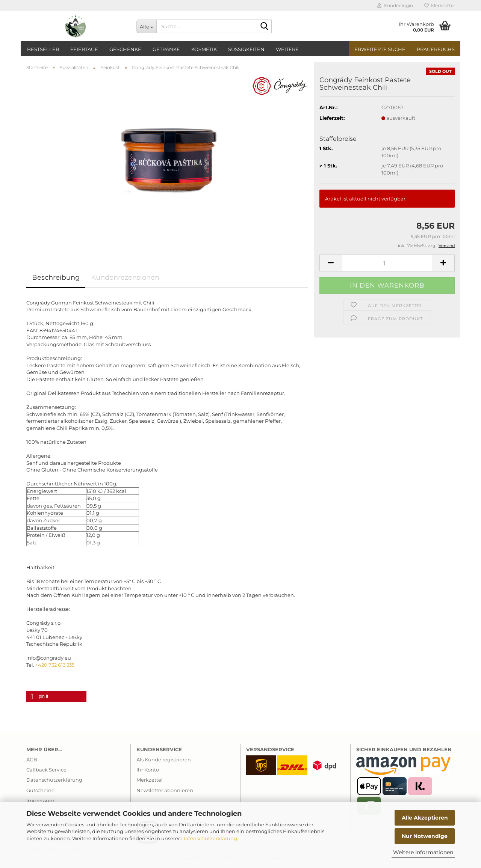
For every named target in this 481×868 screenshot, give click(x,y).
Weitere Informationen (423, 852)
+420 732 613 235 (55, 665)
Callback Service (46, 770)
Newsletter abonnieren (165, 790)
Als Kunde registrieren (164, 759)
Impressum (40, 800)
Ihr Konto (148, 770)
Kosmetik (204, 49)
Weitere (287, 49)
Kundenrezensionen (125, 277)
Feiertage (84, 49)
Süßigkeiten (246, 49)
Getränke (166, 49)
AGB (32, 759)
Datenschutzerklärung (209, 838)
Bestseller (43, 49)
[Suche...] (146, 26)
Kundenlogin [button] (395, 5)
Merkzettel (439, 5)
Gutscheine (40, 790)
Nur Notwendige (425, 836)
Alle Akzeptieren (425, 818)
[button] (331, 263)
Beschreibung (56, 277)
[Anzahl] (387, 263)
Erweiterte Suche (380, 49)
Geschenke (125, 49)
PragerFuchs (436, 49)
